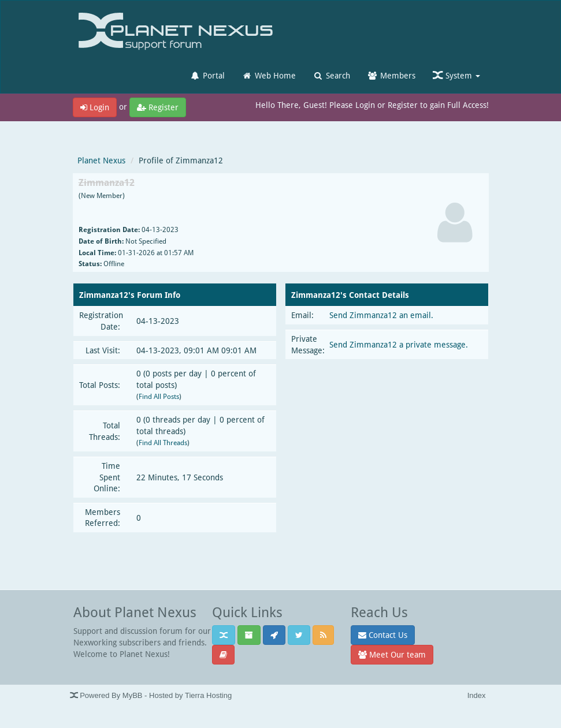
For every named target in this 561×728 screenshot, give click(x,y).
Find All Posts (159, 396)
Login (95, 107)
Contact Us (383, 635)
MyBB (133, 695)
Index (477, 695)
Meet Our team (392, 654)
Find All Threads (163, 443)
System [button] (456, 75)
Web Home (269, 75)
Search (332, 75)
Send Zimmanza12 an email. (381, 315)
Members (391, 75)
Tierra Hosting (208, 695)
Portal (207, 75)
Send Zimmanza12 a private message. (399, 344)
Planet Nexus (101, 160)
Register (158, 107)
